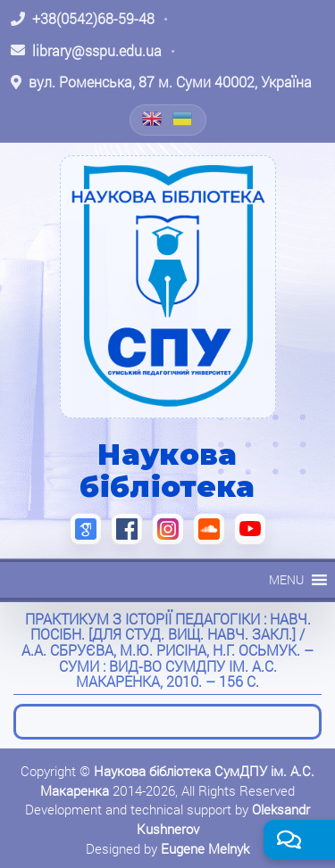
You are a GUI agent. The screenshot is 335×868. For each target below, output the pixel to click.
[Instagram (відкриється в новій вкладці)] (168, 529)
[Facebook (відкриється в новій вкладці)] (127, 529)
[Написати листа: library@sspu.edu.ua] (86, 51)
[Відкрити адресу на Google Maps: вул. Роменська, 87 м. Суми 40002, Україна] (161, 82)
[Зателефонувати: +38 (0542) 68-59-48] (83, 19)
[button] (286, 580)
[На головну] (168, 286)
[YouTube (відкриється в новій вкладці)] (250, 529)
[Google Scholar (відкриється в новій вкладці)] (86, 529)
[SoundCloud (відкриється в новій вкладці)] (209, 529)
